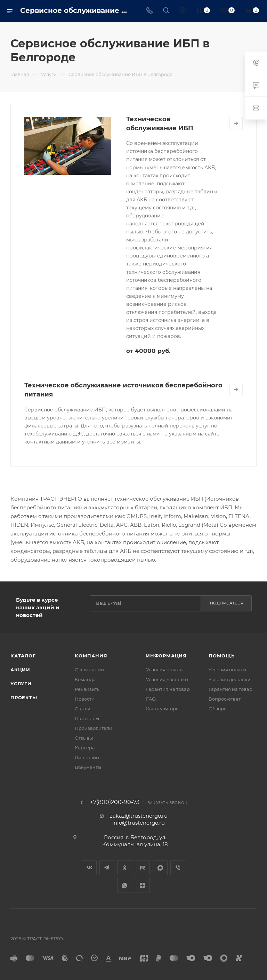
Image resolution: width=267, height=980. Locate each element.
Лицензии (87, 757)
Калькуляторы (163, 709)
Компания (91, 656)
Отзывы (84, 738)
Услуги (21, 684)
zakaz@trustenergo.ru (139, 816)
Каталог (23, 656)
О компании (89, 670)
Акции (20, 670)
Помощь (222, 656)
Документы (88, 767)
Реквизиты (88, 689)
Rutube (142, 868)
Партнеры (87, 718)
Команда (85, 679)
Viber (178, 868)
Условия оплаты (165, 670)
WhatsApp (125, 885)
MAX (160, 868)
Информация (166, 656)
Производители (94, 728)
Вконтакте (89, 868)
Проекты (24, 697)
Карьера (85, 748)
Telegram (107, 868)
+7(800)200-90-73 (115, 802)
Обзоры (218, 709)
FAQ (151, 699)
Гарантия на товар (168, 689)
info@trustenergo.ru (139, 823)
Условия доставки (167, 679)
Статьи (83, 709)
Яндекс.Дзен (142, 885)
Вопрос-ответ (225, 699)
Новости (85, 699)
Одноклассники (125, 868)
